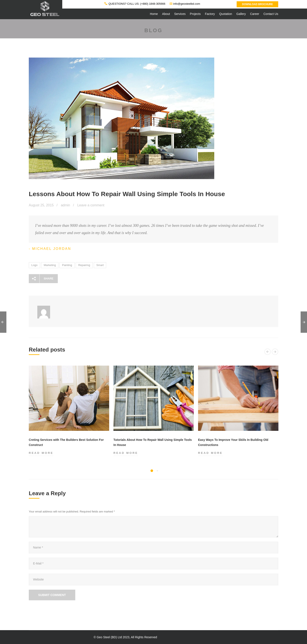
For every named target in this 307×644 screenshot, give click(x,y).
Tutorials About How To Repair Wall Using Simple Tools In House (153, 442)
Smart (100, 265)
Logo (34, 265)
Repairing (84, 265)
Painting (67, 265)
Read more (41, 453)
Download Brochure (257, 4)
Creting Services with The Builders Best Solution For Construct (66, 442)
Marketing (50, 265)
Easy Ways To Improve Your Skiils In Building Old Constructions (233, 442)
